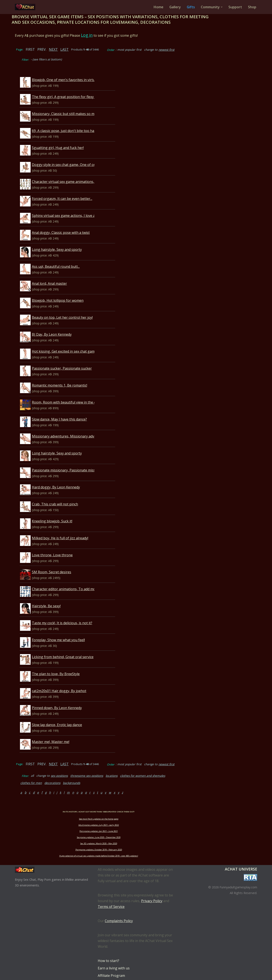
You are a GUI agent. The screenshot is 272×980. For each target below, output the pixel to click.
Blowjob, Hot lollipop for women (67, 291)
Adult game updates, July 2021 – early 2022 (136, 808)
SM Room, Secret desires (61, 562)
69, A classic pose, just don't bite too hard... (75, 121)
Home (158, 7)
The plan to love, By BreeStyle (65, 664)
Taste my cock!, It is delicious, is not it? (72, 613)
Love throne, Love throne (62, 545)
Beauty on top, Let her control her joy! (72, 308)
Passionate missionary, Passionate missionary (78, 460)
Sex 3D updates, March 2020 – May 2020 (136, 827)
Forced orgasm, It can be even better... (72, 189)
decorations (209, 766)
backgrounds (228, 766)
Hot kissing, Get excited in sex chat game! (74, 342)
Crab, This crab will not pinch (64, 494)
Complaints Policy (119, 904)
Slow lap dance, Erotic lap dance (67, 715)
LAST (74, 49)
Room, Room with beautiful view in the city (75, 393)
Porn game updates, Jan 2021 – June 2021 (136, 814)
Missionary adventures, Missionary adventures (79, 426)
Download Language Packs (119, 966)
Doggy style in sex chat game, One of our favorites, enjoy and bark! (95, 155)
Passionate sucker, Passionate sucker (71, 359)
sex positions (69, 766)
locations (121, 766)
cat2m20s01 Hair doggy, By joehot (69, 681)
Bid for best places (113, 974)
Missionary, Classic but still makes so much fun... (80, 104)
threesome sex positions (96, 766)
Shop (252, 7)
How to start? (108, 944)
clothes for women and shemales (152, 766)
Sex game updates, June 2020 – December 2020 (136, 821)
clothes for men (188, 766)
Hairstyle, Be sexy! (56, 596)
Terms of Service (111, 890)
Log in (96, 35)
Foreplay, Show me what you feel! (68, 630)
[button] (222, 7)
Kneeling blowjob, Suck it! (62, 511)
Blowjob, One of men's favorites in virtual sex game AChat (88, 70)
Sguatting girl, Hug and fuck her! (67, 138)
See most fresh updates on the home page (136, 802)
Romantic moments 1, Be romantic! (69, 376)
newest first (176, 50)
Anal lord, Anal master (59, 274)
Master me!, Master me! (60, 732)
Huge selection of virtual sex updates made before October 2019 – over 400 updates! (136, 839)
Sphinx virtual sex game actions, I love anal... (76, 206)
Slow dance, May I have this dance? (69, 409)
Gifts (191, 7)
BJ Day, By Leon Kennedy (61, 325)
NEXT (63, 49)
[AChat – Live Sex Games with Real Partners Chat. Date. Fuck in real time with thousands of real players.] (26, 7)
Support (235, 7)
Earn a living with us (114, 951)
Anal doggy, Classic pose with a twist (70, 223)
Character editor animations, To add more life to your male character (96, 579)
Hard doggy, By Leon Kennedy (65, 477)
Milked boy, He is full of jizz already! (70, 528)
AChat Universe (241, 852)
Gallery (175, 7)
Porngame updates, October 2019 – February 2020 (136, 833)
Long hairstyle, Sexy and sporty (66, 240)
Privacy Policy (152, 884)
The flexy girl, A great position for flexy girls (76, 87)
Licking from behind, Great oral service (72, 647)
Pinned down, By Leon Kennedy (66, 698)
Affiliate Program (111, 959)
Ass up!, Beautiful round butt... (65, 257)
